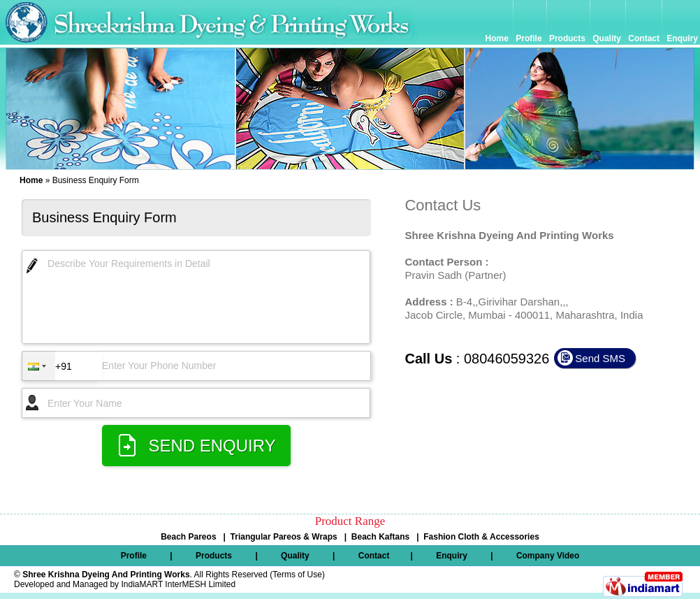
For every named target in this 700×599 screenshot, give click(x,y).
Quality (607, 38)
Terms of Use (297, 575)
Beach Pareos (188, 537)
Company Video (548, 556)
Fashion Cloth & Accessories (481, 537)
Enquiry (682, 38)
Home (498, 38)
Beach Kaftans (380, 537)
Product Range (350, 521)
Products (567, 38)
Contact (644, 38)
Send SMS (600, 358)
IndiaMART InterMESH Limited (178, 584)
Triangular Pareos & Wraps (284, 537)
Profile (530, 38)
